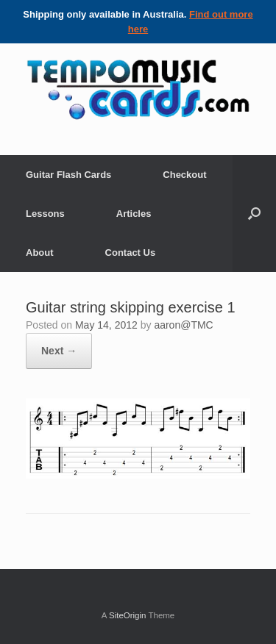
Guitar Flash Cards (68, 175)
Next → (59, 351)
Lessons (45, 214)
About (40, 253)
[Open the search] (254, 214)
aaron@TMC (183, 325)
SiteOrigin (128, 615)
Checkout (184, 175)
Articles (134, 214)
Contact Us (131, 253)
